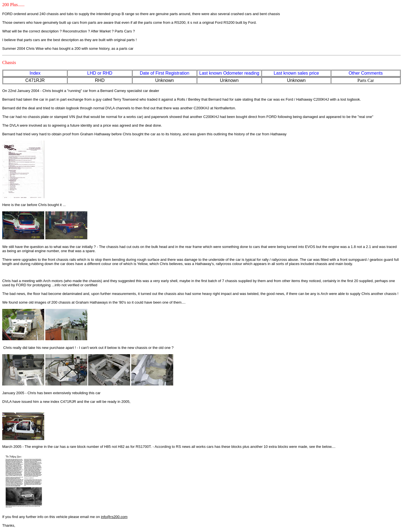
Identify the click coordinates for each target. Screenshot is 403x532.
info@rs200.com (114, 517)
